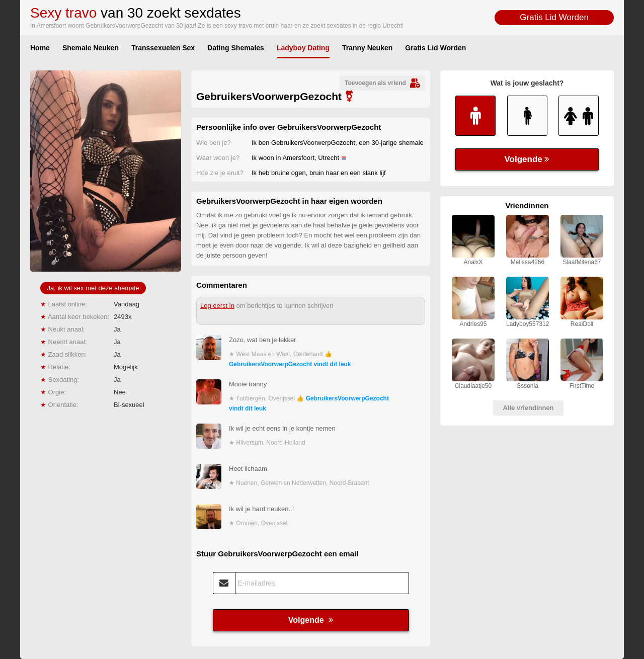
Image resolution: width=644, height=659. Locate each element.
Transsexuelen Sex (163, 48)
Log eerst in (217, 306)
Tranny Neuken (367, 48)
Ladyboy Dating (303, 48)
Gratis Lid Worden (554, 17)
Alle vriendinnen (528, 408)
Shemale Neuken (91, 48)
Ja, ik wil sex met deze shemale (93, 288)
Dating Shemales (236, 48)
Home (40, 48)
